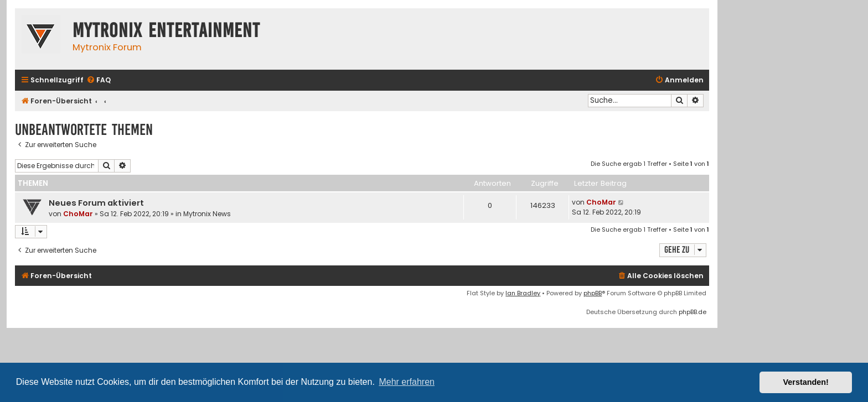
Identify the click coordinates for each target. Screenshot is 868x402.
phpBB (593, 293)
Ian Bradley (523, 293)
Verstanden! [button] (806, 382)
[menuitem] (99, 80)
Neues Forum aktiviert (96, 203)
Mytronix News (207, 214)
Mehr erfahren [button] (407, 382)
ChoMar (78, 214)
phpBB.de (693, 312)
